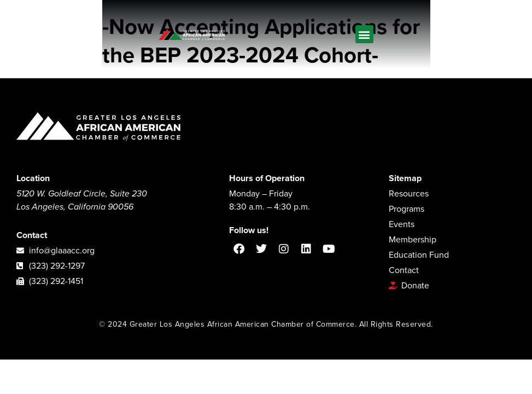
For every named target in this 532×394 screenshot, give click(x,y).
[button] (364, 34)
